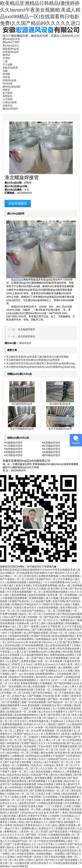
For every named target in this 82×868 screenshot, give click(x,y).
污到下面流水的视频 (55, 857)
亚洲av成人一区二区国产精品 (28, 658)
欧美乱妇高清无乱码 (66, 850)
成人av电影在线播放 (23, 854)
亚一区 (62, 740)
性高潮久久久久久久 (35, 724)
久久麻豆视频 (55, 781)
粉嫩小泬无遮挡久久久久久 (25, 671)
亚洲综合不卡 (46, 828)
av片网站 (5, 576)
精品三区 (10, 690)
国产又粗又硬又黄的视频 (18, 762)
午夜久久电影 (34, 800)
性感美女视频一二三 (40, 806)
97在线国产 (59, 756)
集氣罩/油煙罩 (10, 68)
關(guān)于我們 (11, 42)
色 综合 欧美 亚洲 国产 (48, 813)
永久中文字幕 (46, 844)
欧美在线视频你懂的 (64, 636)
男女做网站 (27, 778)
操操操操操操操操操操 (53, 847)
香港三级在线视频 (72, 813)
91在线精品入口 (70, 816)
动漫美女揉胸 (8, 819)
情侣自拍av (28, 813)
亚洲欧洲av (13, 838)
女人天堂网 (59, 708)
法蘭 (5, 71)
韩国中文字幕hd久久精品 (57, 604)
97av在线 (48, 696)
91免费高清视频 (33, 787)
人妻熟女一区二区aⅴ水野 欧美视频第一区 (37, 731)
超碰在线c (71, 800)
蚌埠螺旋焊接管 (52, 446)
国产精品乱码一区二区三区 (63, 702)
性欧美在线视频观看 (60, 727)
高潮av (77, 645)
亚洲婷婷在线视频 (17, 582)
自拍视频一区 (35, 617)
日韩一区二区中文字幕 (13, 667)
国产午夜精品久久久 (37, 822)
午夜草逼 (5, 652)
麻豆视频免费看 (44, 778)
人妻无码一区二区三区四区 (34, 832)
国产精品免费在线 (17, 781)
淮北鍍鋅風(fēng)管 (22, 404)
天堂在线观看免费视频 (45, 585)
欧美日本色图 (24, 585)
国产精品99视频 (63, 683)
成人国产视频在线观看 (36, 633)
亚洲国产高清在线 (41, 636)
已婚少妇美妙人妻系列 (14, 816)
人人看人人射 (19, 652)
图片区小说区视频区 (62, 775)
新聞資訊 (8, 96)
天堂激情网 (16, 633)
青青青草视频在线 (39, 721)
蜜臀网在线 (11, 832)
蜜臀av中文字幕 (33, 718)
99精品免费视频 (50, 737)
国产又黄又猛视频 (19, 850)
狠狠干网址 (56, 822)
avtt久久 (76, 582)
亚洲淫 (16, 664)
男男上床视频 (44, 809)
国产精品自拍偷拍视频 (70, 614)
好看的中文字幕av (38, 816)
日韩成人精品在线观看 (65, 794)
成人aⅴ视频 (52, 598)
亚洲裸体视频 (37, 598)
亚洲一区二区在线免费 (50, 661)
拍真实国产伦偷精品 (33, 611)
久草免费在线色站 (41, 708)
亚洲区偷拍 (60, 778)
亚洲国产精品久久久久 (27, 734)
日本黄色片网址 (52, 787)
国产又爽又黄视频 (42, 630)
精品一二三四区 (21, 708)
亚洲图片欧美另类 (66, 828)
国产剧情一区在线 (37, 835)
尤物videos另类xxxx (42, 850)
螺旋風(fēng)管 (11, 49)
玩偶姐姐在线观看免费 (24, 784)
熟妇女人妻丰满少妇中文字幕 (23, 847)
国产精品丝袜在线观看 (14, 649)
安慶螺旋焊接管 (52, 452)
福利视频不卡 (71, 822)
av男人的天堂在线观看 (34, 699)
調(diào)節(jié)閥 (11, 87)
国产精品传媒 (52, 617)
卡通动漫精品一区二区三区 (24, 768)
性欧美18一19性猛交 (43, 765)
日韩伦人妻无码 (35, 860)
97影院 (23, 806)
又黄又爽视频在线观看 (65, 746)
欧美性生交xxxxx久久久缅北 (51, 664)
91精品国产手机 (40, 775)
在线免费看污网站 (31, 838)
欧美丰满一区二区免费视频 (63, 595)
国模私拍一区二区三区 (13, 800)
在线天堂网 (59, 601)
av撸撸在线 (18, 756)
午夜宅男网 (35, 797)
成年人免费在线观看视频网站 (21, 680)
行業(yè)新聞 (10, 102)
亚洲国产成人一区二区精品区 (23, 737)
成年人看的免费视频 (16, 595)
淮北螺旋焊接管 (52, 449)
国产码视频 (35, 696)
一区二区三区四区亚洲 (24, 576)
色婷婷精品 (35, 582)
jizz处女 (78, 683)
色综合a (38, 762)
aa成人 (73, 633)
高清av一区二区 (59, 633)
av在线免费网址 (26, 639)
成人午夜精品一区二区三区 (59, 762)
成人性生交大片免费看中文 (53, 712)
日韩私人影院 (17, 822)
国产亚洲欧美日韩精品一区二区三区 (50, 791)
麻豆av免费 (47, 753)
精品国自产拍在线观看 (22, 677)
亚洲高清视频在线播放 (56, 592)
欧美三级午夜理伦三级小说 (56, 715)
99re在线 (67, 652)
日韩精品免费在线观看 (51, 803)
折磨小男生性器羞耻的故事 (65, 649)
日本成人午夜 (44, 794)
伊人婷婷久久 (51, 718)
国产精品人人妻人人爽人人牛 (40, 740)
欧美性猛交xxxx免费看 (39, 756)
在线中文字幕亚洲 (51, 626)
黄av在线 (41, 677)
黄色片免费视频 (61, 809)
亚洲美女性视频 (70, 838)
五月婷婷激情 (50, 797)
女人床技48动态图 (10, 645)
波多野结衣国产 (28, 803)
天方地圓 (8, 65)
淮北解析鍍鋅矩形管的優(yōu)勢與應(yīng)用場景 (33, 360)
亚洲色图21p (49, 705)
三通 (5, 61)
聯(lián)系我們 (10, 109)
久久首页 (14, 683)
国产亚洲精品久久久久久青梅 (57, 671)
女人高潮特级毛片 (51, 734)
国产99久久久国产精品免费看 (61, 860)
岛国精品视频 (44, 854)
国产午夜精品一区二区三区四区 (17, 579)
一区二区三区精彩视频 (58, 611)
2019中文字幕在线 (38, 649)
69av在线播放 (46, 784)
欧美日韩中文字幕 (58, 589)
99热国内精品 (23, 630)
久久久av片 (27, 664)
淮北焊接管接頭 (26, 336)
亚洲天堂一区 (43, 690)
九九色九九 (66, 718)
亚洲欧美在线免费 (53, 800)
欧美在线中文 (69, 731)
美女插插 (29, 674)
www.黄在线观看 (31, 705)
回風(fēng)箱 (10, 80)
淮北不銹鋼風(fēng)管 (22, 429)
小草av (6, 617)
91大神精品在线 (57, 743)
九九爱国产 (13, 661)
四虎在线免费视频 (49, 608)
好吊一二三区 (60, 680)
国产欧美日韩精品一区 (45, 693)
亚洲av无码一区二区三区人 (59, 819)
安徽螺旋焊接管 (14, 443)
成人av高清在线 (13, 787)
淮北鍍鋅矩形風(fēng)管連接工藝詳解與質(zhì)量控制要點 (38, 357)
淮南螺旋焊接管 (14, 449)
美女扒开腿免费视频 (57, 658)
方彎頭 (6, 58)
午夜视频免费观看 (70, 797)
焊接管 (6, 90)
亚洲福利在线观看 (19, 636)
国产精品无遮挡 (59, 832)
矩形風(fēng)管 (11, 52)
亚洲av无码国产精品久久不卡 (18, 727)
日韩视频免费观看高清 (13, 620)
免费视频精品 (44, 639)
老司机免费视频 (37, 781)
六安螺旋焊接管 (14, 446)
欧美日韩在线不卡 (41, 863)
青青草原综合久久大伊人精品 (42, 825)
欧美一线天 (74, 664)
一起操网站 (59, 854)
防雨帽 (6, 74)
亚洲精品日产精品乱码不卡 (27, 604)
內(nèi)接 (8, 83)
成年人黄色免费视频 (52, 623)
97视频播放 (46, 683)
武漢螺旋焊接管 (14, 455)
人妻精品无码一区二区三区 (44, 750)
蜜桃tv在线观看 (68, 825)
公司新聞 (8, 99)
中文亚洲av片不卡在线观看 (42, 667)
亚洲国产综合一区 (46, 579)
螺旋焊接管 (17, 280)
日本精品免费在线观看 (66, 863)
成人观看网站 (66, 667)
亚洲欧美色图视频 (49, 576)
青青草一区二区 (65, 765)
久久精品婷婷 (74, 724)
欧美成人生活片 (38, 759)
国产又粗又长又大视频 (34, 589)
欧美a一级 (65, 585)
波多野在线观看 (37, 595)
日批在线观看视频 (70, 576)
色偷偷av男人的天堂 (28, 623)
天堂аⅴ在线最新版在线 (29, 819)
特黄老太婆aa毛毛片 (26, 608)
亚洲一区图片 (62, 696)
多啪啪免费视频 (29, 683)
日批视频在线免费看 (59, 835)
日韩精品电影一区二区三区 (67, 690)
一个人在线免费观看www (57, 582)
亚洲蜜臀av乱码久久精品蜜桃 (45, 652)
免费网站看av (30, 828)
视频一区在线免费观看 (34, 702)
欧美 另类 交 (60, 639)
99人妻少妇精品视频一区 (37, 686)
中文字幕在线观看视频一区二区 (24, 592)
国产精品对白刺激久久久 (14, 759)
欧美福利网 (60, 630)
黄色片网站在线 (69, 608)
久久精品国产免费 (41, 601)
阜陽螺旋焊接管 (14, 452)
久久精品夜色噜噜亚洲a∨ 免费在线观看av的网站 (48, 655)
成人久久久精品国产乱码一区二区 (19, 841)
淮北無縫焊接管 (26, 329)
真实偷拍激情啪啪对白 (27, 715)
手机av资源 (45, 746)
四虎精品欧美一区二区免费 (22, 712)
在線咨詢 (8, 106)
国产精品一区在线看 (59, 699)
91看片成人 (8, 585)
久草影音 (57, 806)
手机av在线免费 (51, 838)
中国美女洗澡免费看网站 (52, 841)
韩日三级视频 (65, 705)
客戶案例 (8, 93)
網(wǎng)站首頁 (11, 39)
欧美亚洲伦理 (63, 753)
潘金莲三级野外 (57, 724)
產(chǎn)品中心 (11, 46)
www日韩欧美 (20, 866)
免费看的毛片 (68, 620)
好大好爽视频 (72, 803)
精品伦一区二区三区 (30, 614)
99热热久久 (59, 772)
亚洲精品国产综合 (72, 787)
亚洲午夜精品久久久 (26, 844)
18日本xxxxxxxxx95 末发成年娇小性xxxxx (30, 642)
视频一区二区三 (21, 772)
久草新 (68, 806)
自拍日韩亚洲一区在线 (29, 857)
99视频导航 (13, 743)
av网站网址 (8, 630)
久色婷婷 (55, 816)
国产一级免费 (31, 626)
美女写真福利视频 (71, 617)
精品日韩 (69, 781)
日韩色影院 (50, 614)
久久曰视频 (13, 699)
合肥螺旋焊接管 (52, 443)
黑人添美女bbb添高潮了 (59, 645)
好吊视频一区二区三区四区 (16, 693)
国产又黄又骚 (19, 617)
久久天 (58, 642)
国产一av (17, 674)
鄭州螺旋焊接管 (52, 455)
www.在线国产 (56, 677)
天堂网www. (57, 721)
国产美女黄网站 (72, 642)
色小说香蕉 (6, 825)
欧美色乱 (19, 825)
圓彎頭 (6, 55)
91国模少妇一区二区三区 (21, 794)
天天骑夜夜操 (67, 693)
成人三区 (17, 626)
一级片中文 (45, 680)
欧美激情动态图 (25, 690)
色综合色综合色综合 (18, 775)
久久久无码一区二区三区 (54, 768)
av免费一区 (42, 727)
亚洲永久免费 (19, 797)
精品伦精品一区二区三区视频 (23, 753)
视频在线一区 (27, 809)
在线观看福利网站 (45, 674)
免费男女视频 (29, 661)
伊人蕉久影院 (17, 860)
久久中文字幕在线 (72, 626)
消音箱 (6, 77)
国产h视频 (66, 737)
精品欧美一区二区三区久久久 (43, 620)
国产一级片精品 (9, 806)
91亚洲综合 (73, 756)
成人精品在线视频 (41, 772)
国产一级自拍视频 (12, 686)
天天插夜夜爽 (64, 674)
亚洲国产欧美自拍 (19, 601)
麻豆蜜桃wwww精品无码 (15, 791)
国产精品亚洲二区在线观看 (22, 746)
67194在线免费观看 (33, 645)
